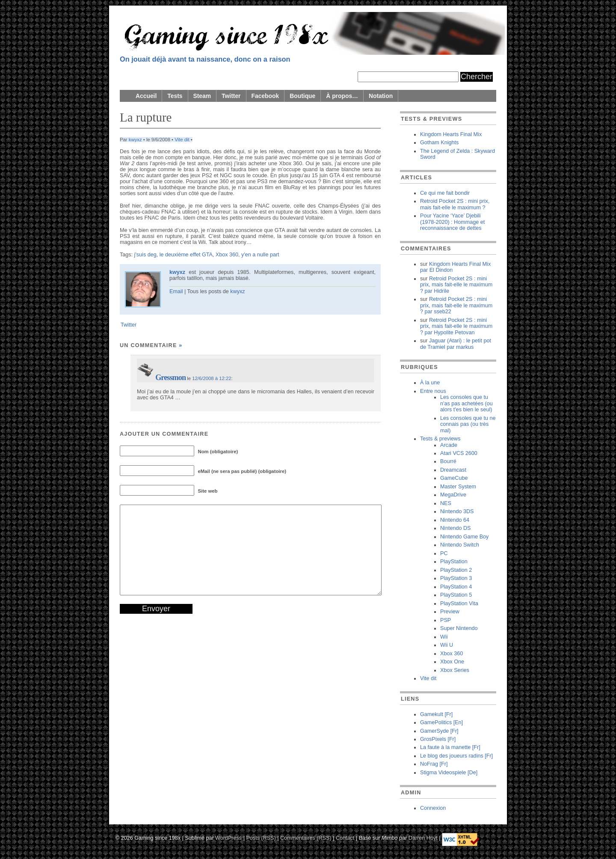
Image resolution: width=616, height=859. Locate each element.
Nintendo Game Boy (464, 537)
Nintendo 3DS (457, 511)
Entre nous (433, 391)
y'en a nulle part (260, 255)
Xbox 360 (227, 255)
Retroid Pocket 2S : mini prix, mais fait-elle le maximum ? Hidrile (456, 285)
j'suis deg (145, 255)
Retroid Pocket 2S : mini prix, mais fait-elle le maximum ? (455, 204)
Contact (345, 838)
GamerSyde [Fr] (439, 731)
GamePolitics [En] (441, 722)
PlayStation (454, 562)
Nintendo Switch (460, 545)
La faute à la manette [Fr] (450, 747)
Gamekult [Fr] (436, 714)
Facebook (265, 96)
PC (444, 553)
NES (446, 503)
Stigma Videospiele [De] (449, 773)
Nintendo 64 (455, 520)
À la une (430, 383)
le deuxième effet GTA (186, 255)
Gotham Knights (439, 143)
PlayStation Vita (459, 603)
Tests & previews (440, 439)
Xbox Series (455, 670)
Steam (202, 96)
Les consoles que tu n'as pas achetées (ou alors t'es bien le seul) (466, 403)
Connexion (433, 808)
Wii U (447, 645)
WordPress (228, 838)
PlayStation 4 (456, 587)
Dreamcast (453, 470)
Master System (458, 487)
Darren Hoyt (423, 838)
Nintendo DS (455, 528)
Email (176, 291)
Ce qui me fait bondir (445, 193)
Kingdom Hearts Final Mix (451, 134)
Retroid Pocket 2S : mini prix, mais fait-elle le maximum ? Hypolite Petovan (456, 326)
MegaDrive (453, 495)
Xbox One (452, 662)
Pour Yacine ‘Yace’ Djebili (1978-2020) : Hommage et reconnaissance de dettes (452, 222)
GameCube (454, 478)
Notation (381, 96)
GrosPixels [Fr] (438, 739)
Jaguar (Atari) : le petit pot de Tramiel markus (456, 344)
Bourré (448, 461)
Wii (444, 637)
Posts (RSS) (261, 838)
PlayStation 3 (456, 578)
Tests (175, 96)
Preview (450, 612)
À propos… (342, 96)
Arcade (449, 445)
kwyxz (135, 140)
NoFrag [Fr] (434, 764)
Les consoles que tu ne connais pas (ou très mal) (468, 424)
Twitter (231, 96)
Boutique (302, 96)
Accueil (146, 96)
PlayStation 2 (456, 570)
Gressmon (170, 377)
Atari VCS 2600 (459, 453)
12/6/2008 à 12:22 (212, 378)
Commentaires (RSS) (306, 838)
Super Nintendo (459, 628)
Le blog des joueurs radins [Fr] (456, 756)
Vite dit (182, 140)
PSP (446, 620)
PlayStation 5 (456, 595)
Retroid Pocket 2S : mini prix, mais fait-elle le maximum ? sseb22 (456, 305)
